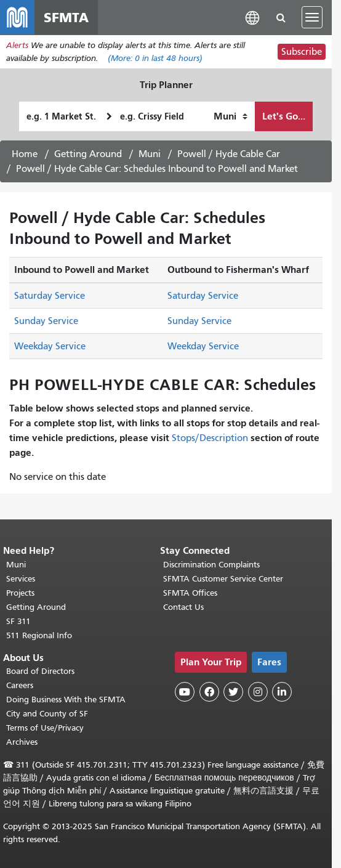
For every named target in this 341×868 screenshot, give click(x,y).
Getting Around (88, 154)
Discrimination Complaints (211, 565)
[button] (252, 17)
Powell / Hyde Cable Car (229, 154)
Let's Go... (284, 116)
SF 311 (18, 621)
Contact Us (183, 607)
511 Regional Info (39, 635)
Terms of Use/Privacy (45, 728)
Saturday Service (50, 296)
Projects (20, 593)
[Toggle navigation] (312, 17)
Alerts (17, 45)
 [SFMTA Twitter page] (233, 692)
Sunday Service (46, 321)
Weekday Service (50, 346)
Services (21, 579)
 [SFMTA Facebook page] (209, 692)
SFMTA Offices (190, 593)
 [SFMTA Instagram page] (258, 692)
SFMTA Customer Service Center (223, 579)
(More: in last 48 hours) (155, 58)
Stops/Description (210, 438)
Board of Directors (40, 671)
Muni (150, 154)
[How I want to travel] (231, 116)
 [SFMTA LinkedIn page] (282, 692)
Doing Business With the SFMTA (66, 700)
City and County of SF (47, 714)
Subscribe (302, 52)
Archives (22, 742)
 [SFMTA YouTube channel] (185, 692)
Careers (20, 685)
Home (25, 154)
